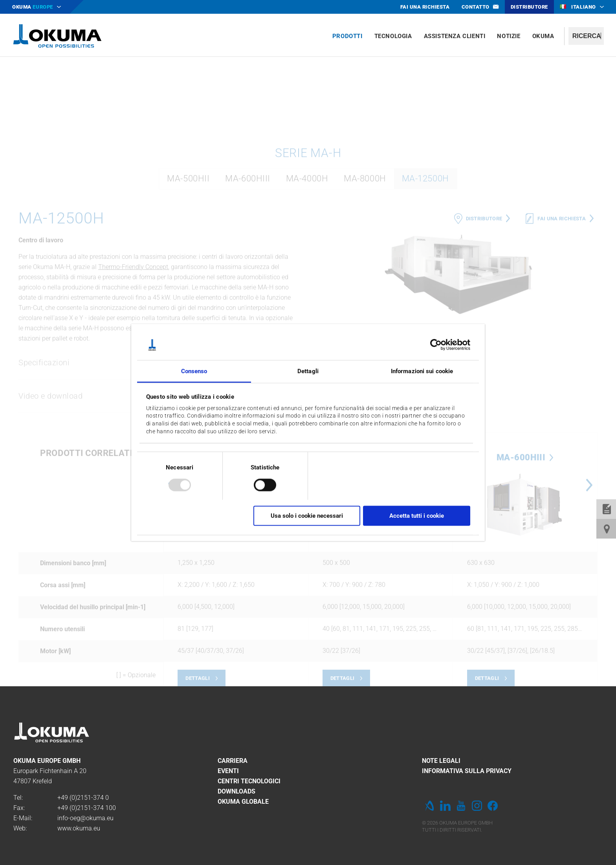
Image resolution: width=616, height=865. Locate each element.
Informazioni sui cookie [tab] (422, 371)
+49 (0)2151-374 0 (83, 798)
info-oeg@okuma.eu (85, 818)
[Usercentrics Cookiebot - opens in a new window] (436, 345)
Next (589, 585)
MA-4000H (307, 279)
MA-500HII (188, 279)
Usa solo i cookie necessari (307, 516)
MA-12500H (425, 279)
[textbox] (586, 36)
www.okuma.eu (79, 828)
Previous (316, 585)
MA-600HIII (248, 279)
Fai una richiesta (562, 319)
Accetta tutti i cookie (417, 516)
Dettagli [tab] (308, 371)
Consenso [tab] (194, 371)
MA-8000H (365, 279)
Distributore (484, 319)
